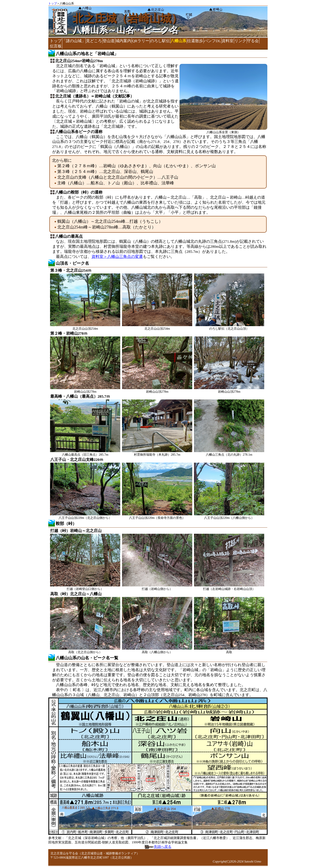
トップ (53, 4)
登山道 (109, 41)
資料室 (228, 41)
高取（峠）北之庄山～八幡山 (76, 594)
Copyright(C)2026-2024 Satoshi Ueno (237, 861)
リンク (240, 41)
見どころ (94, 41)
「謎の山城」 (74, 41)
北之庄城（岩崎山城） (127, 18)
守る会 (253, 41)
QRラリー (140, 41)
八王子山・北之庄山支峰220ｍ (77, 460)
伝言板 (56, 46)
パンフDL (212, 41)
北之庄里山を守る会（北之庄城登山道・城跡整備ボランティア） (95, 853)
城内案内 (123, 41)
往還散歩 (195, 41)
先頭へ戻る (158, 847)
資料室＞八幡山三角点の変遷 (117, 257)
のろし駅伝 (160, 41)
